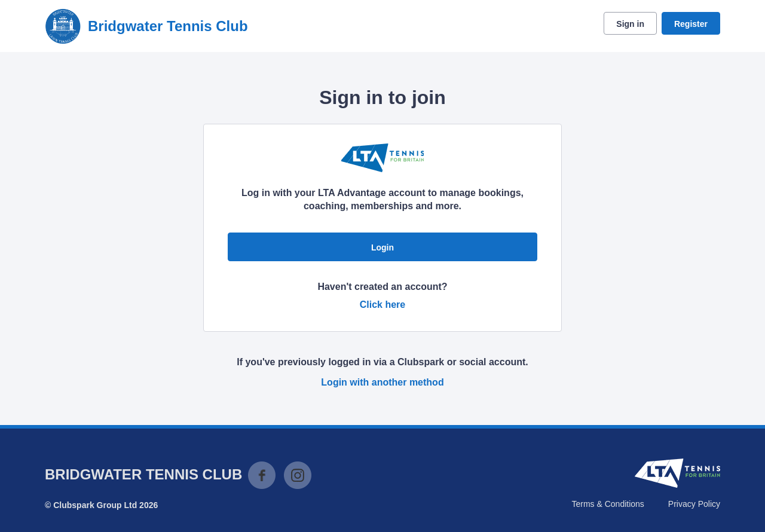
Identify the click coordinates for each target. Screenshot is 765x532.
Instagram (298, 475)
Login (382, 247)
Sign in (630, 24)
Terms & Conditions (608, 504)
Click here (382, 305)
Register (691, 24)
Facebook (262, 475)
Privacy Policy (694, 504)
